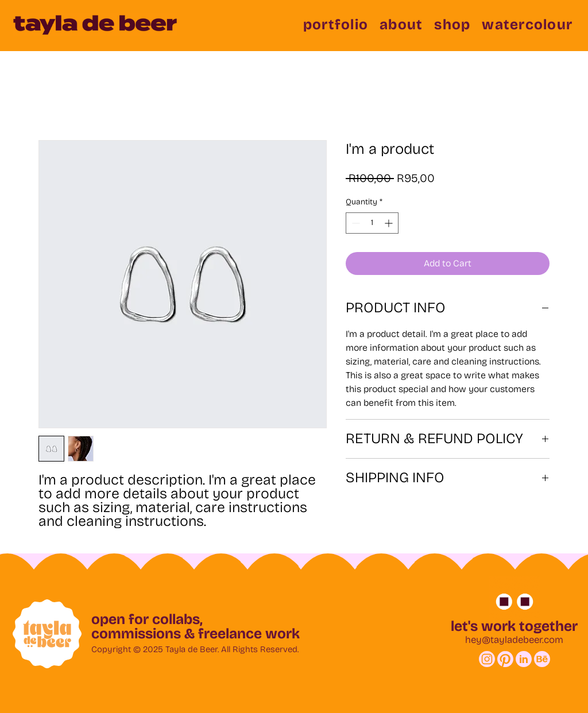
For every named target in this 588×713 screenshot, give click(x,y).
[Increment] (390, 223)
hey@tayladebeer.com (514, 640)
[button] (336, 25)
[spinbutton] (372, 223)
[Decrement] (355, 223)
